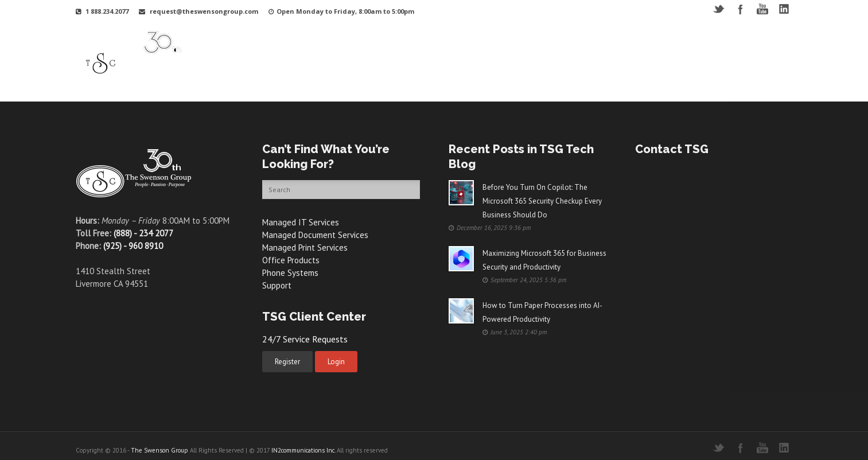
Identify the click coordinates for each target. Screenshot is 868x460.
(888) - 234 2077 (143, 233)
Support (548, 54)
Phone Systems (290, 273)
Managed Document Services (315, 235)
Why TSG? (343, 54)
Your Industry (401, 54)
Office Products (291, 260)
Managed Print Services (305, 247)
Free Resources (646, 54)
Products (502, 54)
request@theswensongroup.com (204, 11)
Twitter (719, 9)
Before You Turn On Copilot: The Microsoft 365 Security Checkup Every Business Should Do (542, 201)
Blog (698, 54)
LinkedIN (784, 9)
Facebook (740, 9)
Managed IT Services (301, 222)
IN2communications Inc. (303, 450)
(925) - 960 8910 (133, 246)
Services (456, 54)
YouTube (762, 9)
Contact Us (741, 54)
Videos (591, 54)
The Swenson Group (159, 450)
